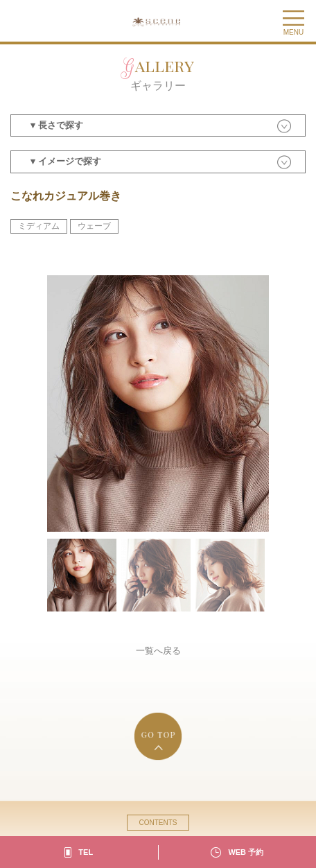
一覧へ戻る (158, 651)
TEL (86, 852)
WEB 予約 (246, 852)
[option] (158, 403)
